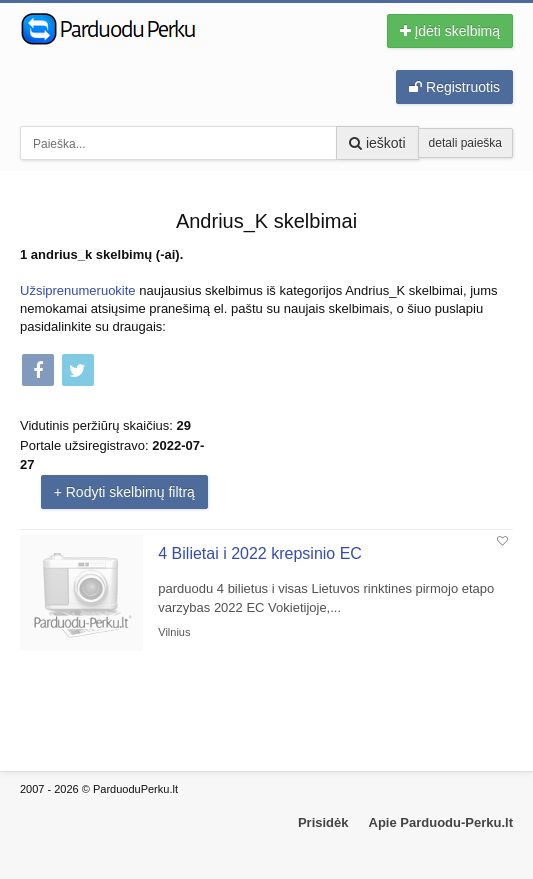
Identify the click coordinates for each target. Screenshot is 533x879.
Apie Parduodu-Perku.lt (441, 822)
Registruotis (454, 87)
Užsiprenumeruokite (78, 290)
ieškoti (377, 143)
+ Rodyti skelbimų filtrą (124, 492)
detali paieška (465, 143)
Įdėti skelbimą (450, 31)
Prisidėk (323, 822)
